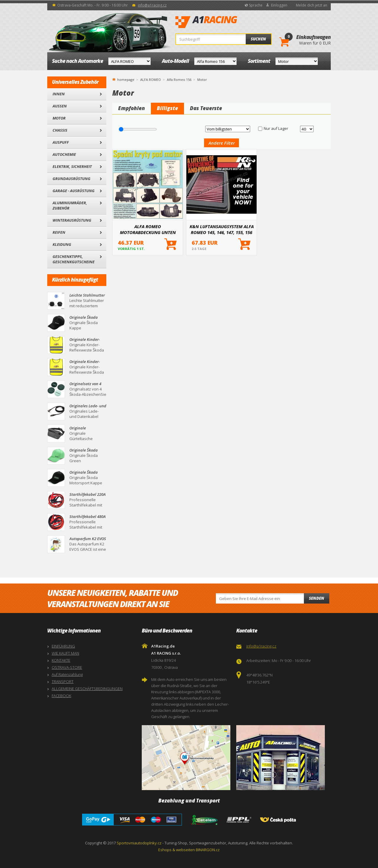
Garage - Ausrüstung (74, 191)
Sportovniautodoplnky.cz (139, 843)
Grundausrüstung (71, 179)
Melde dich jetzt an (312, 5)
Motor (59, 118)
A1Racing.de (226, 22)
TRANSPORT (63, 681)
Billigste (167, 108)
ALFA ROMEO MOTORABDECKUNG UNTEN (148, 229)
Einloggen (279, 5)
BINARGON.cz (208, 850)
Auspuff (61, 142)
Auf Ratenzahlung (67, 674)
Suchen (258, 39)
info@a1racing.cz (152, 5)
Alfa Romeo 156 (179, 80)
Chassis (60, 130)
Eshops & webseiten (177, 850)
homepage (126, 79)
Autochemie (64, 154)
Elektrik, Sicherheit (72, 166)
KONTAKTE (61, 660)
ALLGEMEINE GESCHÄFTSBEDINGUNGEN (87, 689)
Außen (60, 106)
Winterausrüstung (72, 220)
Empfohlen (132, 108)
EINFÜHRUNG (63, 646)
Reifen (59, 232)
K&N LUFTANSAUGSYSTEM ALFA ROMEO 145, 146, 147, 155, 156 (222, 229)
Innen (59, 94)
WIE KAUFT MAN (65, 653)
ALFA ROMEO (151, 80)
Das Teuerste (206, 108)
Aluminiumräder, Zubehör (70, 205)
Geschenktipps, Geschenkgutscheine (74, 259)
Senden (317, 598)
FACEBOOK (61, 696)
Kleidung (62, 244)
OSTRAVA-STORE (67, 667)
